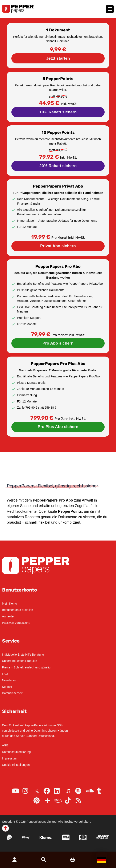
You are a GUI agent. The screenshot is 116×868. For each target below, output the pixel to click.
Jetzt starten (58, 58)
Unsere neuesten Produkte (20, 661)
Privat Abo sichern (58, 246)
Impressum (9, 758)
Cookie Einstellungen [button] (16, 765)
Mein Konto (10, 604)
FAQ (5, 674)
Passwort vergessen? (16, 623)
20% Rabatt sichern (58, 166)
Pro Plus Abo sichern (58, 427)
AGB (5, 745)
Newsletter (9, 680)
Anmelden (9, 616)
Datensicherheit (12, 693)
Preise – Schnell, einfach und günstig (26, 667)
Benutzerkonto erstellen (18, 610)
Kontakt (7, 687)
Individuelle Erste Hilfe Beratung (23, 655)
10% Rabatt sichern (58, 112)
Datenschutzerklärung (16, 752)
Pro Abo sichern (58, 343)
